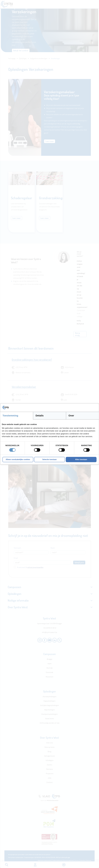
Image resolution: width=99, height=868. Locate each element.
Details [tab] (40, 416)
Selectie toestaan (49, 459)
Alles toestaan (81, 459)
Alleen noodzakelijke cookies (18, 459)
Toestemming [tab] (10, 416)
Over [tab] (71, 416)
